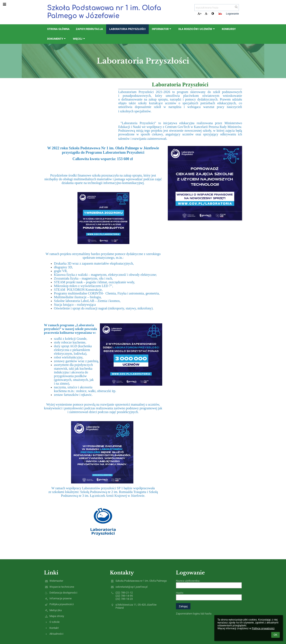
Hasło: (180, 593)
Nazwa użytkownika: (188, 581)
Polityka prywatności (62, 604)
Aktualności (56, 634)
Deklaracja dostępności (63, 593)
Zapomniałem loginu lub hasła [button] (194, 614)
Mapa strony (57, 616)
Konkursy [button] (229, 29)
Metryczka (56, 610)
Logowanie (232, 14)
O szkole (55, 622)
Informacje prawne (61, 598)
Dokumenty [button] (57, 39)
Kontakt (54, 628)
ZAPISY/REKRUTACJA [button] (89, 29)
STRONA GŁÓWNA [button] (58, 29)
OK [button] (276, 635)
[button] (220, 13)
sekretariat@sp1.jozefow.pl (131, 587)
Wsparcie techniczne (62, 587)
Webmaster (56, 581)
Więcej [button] (79, 39)
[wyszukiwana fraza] (217, 8)
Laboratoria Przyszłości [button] (127, 29)
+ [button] (199, 14)
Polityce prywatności (263, 628)
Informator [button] (162, 29)
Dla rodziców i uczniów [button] (197, 29)
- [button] (206, 14)
